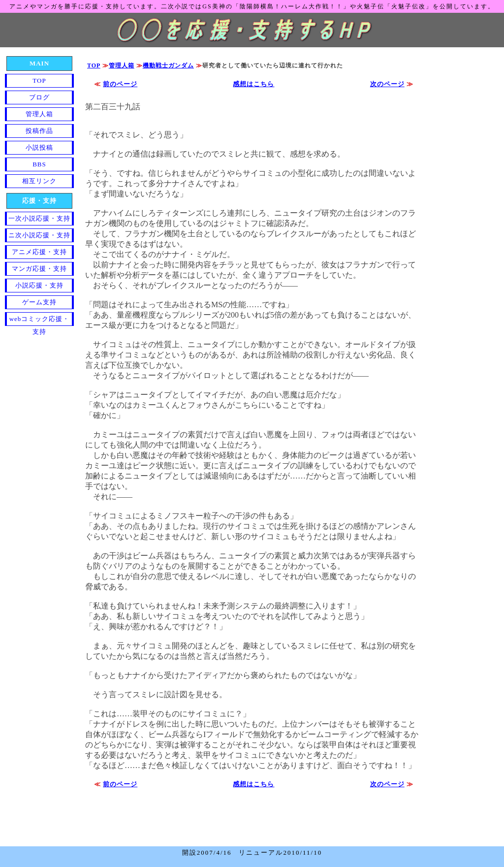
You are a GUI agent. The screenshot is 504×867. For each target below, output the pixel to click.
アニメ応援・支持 (39, 252)
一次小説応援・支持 (39, 218)
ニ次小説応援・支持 (39, 235)
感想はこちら (253, 84)
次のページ (387, 84)
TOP (94, 65)
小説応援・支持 (39, 285)
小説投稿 (39, 147)
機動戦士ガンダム (168, 65)
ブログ (39, 97)
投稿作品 (39, 131)
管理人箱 (122, 65)
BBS (39, 164)
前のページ (120, 84)
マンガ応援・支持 (39, 269)
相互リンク (39, 181)
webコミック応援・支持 (40, 321)
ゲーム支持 (39, 302)
